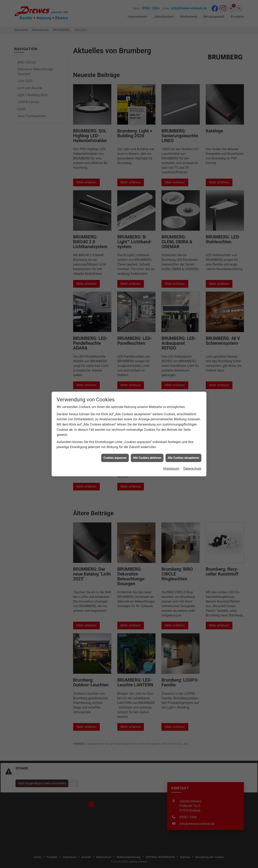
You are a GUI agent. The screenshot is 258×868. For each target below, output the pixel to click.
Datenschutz (192, 469)
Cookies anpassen (115, 458)
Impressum (171, 469)
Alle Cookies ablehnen (147, 458)
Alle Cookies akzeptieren (183, 458)
